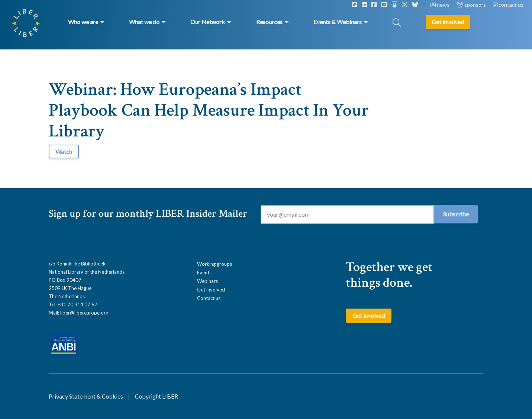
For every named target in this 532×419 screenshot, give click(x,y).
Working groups (215, 264)
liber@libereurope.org (84, 313)
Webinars (207, 281)
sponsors (472, 5)
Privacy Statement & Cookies (86, 396)
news (441, 5)
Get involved (211, 290)
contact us (508, 5)
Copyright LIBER (157, 396)
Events (204, 273)
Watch (64, 152)
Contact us (209, 298)
